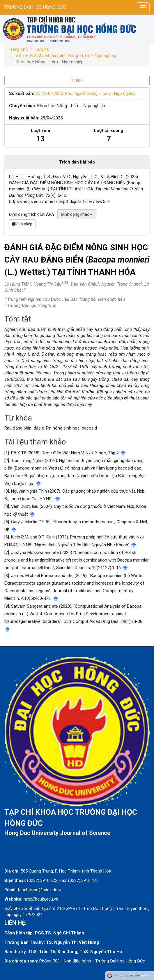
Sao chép (22, 224)
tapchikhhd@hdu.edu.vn (40, 890)
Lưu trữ (43, 49)
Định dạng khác (77, 214)
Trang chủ (18, 49)
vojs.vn (146, 975)
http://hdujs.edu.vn (41, 899)
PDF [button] (77, 80)
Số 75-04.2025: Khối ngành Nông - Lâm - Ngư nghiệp (66, 55)
